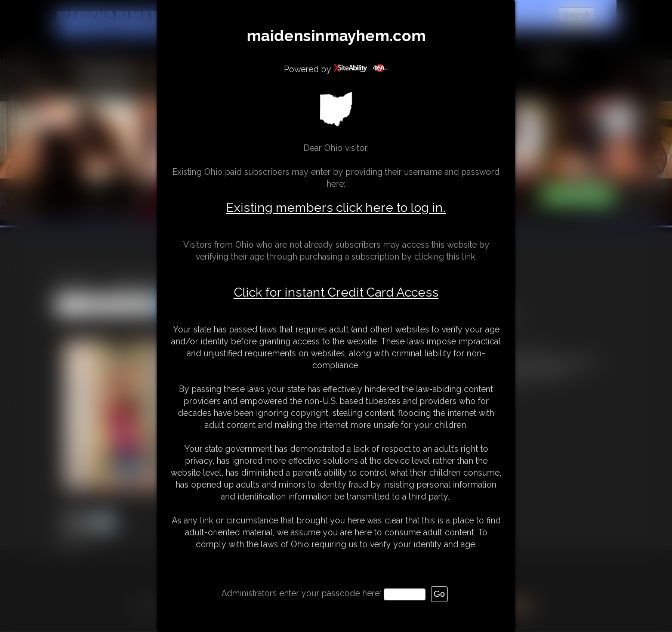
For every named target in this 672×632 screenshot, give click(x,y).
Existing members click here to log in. (336, 207)
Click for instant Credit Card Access (336, 292)
